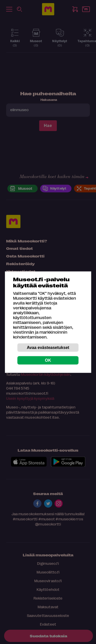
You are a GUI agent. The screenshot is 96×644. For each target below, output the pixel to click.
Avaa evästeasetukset (48, 347)
